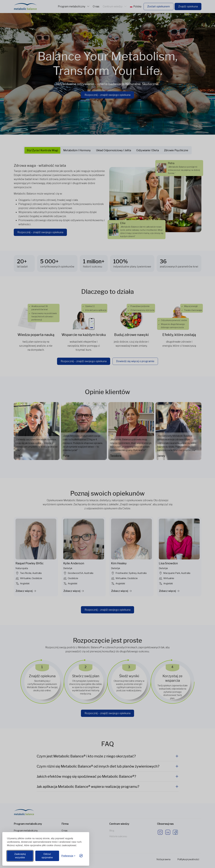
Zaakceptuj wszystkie (20, 856)
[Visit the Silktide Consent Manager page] (81, 856)
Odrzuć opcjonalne (47, 856)
